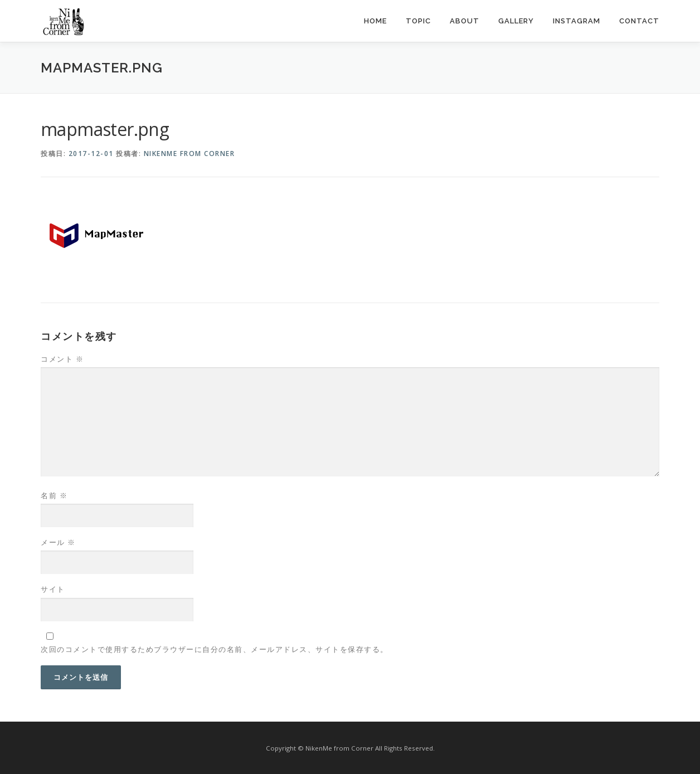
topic (418, 21)
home (375, 21)
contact (639, 21)
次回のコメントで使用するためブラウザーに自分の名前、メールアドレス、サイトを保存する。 (215, 649)
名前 (54, 495)
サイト (53, 589)
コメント (62, 359)
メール (58, 542)
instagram (577, 21)
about (465, 21)
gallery (516, 21)
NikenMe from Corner (189, 154)
